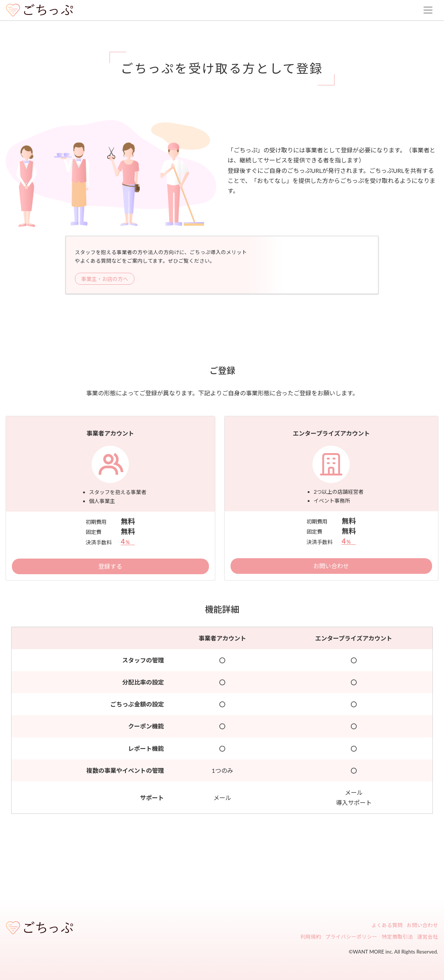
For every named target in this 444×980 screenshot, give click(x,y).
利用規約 (311, 937)
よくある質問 (387, 926)
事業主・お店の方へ (105, 279)
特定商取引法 (397, 937)
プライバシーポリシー (351, 937)
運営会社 (428, 937)
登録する (110, 566)
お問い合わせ (331, 566)
